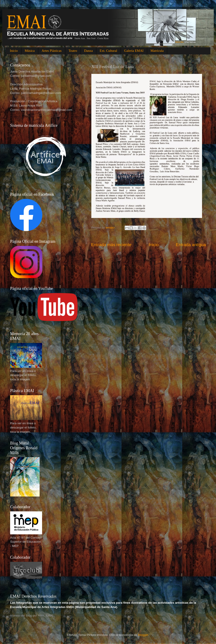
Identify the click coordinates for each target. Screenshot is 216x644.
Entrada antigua (191, 245)
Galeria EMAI (134, 51)
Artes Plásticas (52, 51)
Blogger (143, 635)
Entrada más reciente (111, 245)
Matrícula (157, 51)
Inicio (14, 51)
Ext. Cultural (108, 51)
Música (30, 51)
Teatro (73, 51)
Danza (88, 51)
